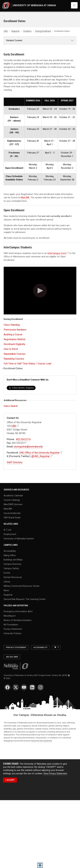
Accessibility (10, 551)
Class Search (11, 406)
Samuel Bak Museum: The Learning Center (25, 599)
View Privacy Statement (55, 773)
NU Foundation (11, 624)
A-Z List (7, 530)
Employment (10, 534)
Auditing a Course (13, 334)
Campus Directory (13, 564)
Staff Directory (15, 462)
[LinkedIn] (32, 687)
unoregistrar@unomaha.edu (28, 447)
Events (7, 573)
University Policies (13, 633)
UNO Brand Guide (12, 517)
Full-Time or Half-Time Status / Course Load (27, 364)
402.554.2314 (23, 439)
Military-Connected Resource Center (22, 586)
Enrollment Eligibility (15, 344)
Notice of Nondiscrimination (18, 620)
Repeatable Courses (15, 354)
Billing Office (10, 555)
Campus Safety (11, 568)
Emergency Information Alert (18, 611)
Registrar (15, 31)
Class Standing (12, 325)
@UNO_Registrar (41, 456)
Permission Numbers (15, 330)
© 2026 (7, 678)
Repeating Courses (14, 359)
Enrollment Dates (13, 368)
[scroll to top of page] (40, 865)
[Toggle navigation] (74, 5)
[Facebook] (7, 687)
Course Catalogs (12, 500)
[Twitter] (16, 687)
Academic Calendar (13, 496)
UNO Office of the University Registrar (39, 453)
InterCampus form (57, 253)
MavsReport (10, 616)
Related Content (14, 40)
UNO (6, 31)
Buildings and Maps (13, 560)
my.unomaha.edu (12, 513)
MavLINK (25, 197)
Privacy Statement (13, 629)
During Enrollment (43, 31)
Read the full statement (42, 741)
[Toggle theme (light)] (56, 647)
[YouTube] (24, 687)
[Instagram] (40, 687)
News (6, 590)
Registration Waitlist (15, 339)
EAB (14, 426)
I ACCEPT (10, 780)
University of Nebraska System (19, 539)
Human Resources (13, 577)
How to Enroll (11, 349)
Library (7, 581)
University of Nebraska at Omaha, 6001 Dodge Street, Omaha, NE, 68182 (37, 675)
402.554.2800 (12, 657)
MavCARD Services (13, 504)
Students (27, 31)
